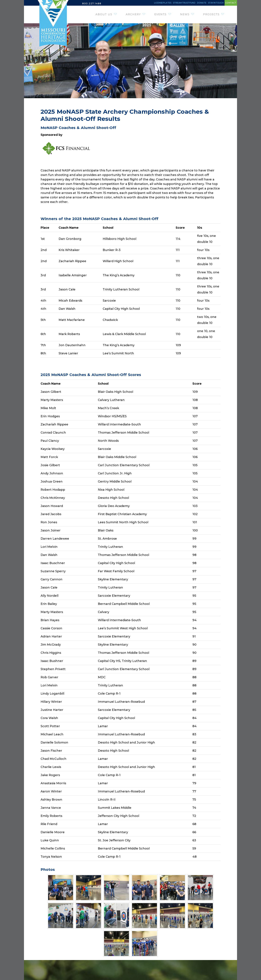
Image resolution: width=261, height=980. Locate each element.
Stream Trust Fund (153, 3)
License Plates (119, 3)
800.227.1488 (93, 3)
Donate (181, 3)
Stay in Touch (204, 3)
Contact (227, 3)
